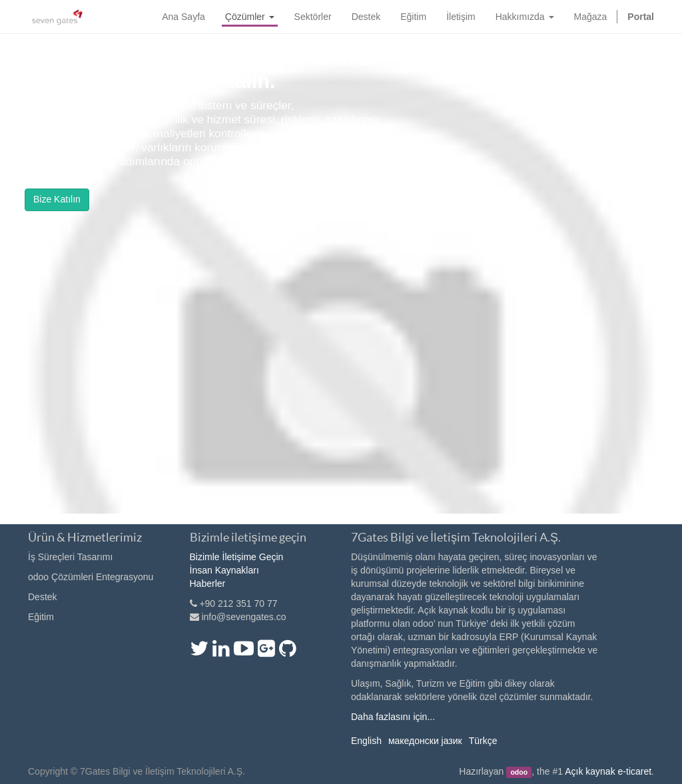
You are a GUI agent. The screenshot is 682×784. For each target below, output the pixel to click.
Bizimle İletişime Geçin (237, 557)
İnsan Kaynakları (224, 570)
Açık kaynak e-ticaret (608, 771)
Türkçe (483, 741)
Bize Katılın (57, 199)
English (366, 741)
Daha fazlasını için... (393, 717)
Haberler (208, 584)
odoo (519, 772)
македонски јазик (425, 741)
